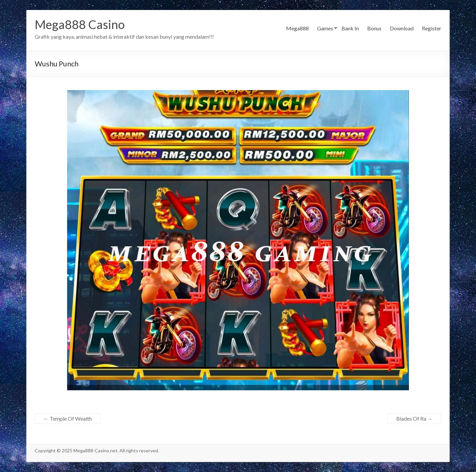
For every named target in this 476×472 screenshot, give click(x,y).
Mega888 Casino (80, 24)
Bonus (374, 28)
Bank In (350, 28)
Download (402, 28)
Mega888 (297, 28)
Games (325, 28)
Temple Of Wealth (68, 418)
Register (432, 28)
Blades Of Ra (414, 418)
